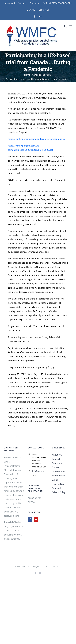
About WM (57, 455)
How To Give (58, 484)
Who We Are (58, 471)
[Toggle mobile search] (66, 26)
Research (57, 488)
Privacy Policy (59, 492)
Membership (58, 476)
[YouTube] (36, 519)
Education (57, 463)
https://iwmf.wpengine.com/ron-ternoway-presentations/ (36, 139)
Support (56, 459)
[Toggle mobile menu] (71, 26)
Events (55, 480)
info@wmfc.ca (38, 471)
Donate (56, 467)
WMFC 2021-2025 (23, 567)
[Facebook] (30, 519)
